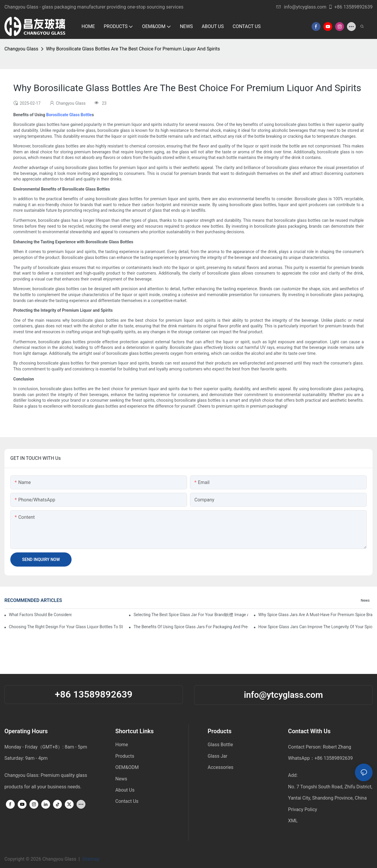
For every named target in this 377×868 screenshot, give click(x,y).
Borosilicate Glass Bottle (69, 115)
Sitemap (92, 859)
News (365, 600)
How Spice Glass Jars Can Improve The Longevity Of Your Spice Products (315, 627)
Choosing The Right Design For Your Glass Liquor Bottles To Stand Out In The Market (66, 627)
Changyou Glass (21, 49)
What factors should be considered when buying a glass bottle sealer (40, 615)
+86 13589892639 (350, 7)
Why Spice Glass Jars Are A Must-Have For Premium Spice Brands (315, 615)
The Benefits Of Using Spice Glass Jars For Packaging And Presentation (191, 627)
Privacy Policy (303, 809)
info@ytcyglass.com (301, 7)
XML (293, 821)
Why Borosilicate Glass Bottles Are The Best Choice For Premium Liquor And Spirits (133, 49)
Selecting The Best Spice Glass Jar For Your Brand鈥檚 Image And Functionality (191, 615)
